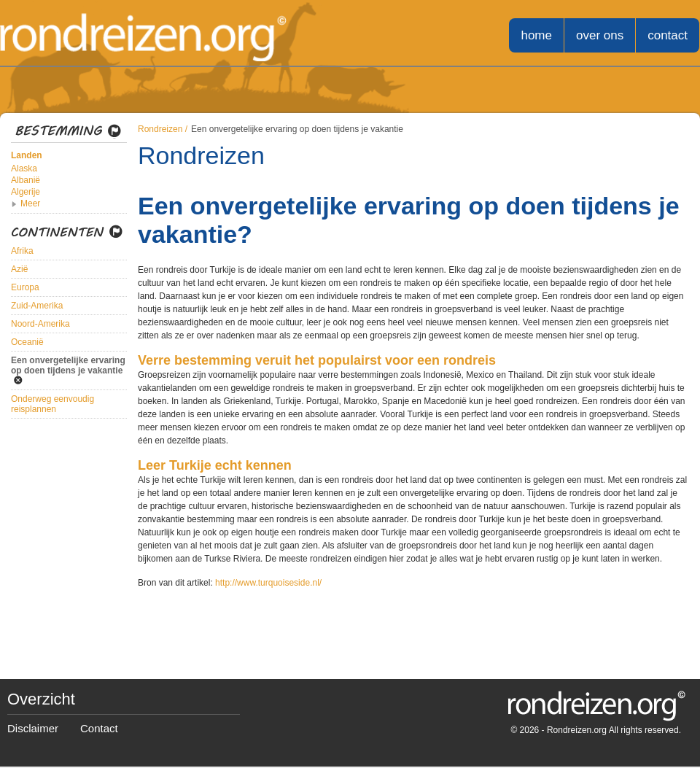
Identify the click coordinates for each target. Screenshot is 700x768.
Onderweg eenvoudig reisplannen (52, 404)
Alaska (24, 168)
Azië (19, 269)
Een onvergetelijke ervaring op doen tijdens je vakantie (68, 365)
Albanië (26, 180)
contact (668, 35)
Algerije (26, 192)
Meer (30, 203)
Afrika (22, 251)
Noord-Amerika (40, 324)
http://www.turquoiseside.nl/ (268, 583)
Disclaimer (33, 728)
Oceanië (27, 342)
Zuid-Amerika (37, 306)
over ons (600, 35)
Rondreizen (160, 129)
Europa (25, 287)
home (536, 35)
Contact (99, 728)
